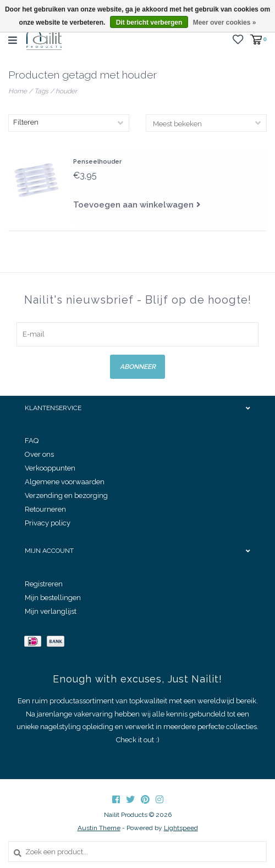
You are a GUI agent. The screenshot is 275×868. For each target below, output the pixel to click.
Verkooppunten (50, 468)
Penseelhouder (97, 162)
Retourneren (45, 509)
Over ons (39, 454)
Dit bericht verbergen (149, 23)
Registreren (44, 584)
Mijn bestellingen (53, 598)
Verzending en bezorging (66, 495)
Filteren (26, 122)
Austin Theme (99, 828)
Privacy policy (48, 523)
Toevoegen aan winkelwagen (133, 205)
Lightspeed (181, 828)
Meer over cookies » (225, 23)
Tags (41, 91)
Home (18, 91)
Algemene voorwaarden (65, 482)
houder (66, 91)
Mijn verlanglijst (51, 611)
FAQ (32, 441)
